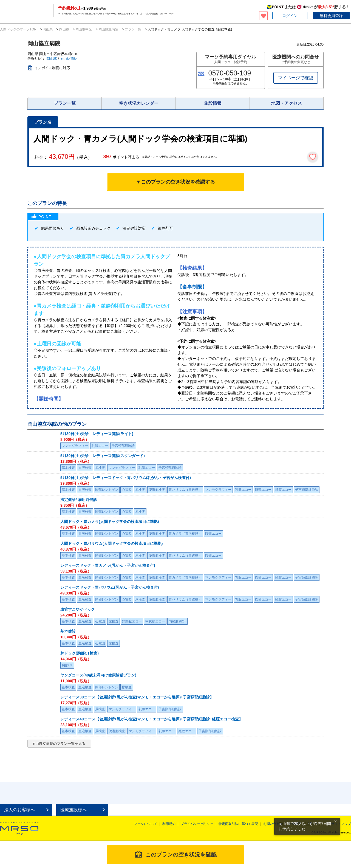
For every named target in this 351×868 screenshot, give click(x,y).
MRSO (19, 828)
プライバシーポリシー (197, 824)
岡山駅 (52, 59)
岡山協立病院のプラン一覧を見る (59, 744)
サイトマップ (341, 824)
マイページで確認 (296, 78)
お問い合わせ (273, 824)
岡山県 (48, 29)
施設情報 (213, 103)
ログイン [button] (290, 16)
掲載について (316, 824)
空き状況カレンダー (139, 103)
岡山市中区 (84, 29)
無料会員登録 (331, 16)
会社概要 (295, 824)
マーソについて (146, 824)
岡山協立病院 (108, 29)
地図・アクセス (287, 103)
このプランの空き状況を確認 (181, 855)
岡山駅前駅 (69, 59)
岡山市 (64, 29)
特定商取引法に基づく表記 (238, 824)
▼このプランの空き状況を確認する (175, 182)
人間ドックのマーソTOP (19, 29)
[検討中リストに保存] (313, 157)
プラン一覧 (133, 29)
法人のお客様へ (19, 810)
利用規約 (169, 824)
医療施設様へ (73, 810)
